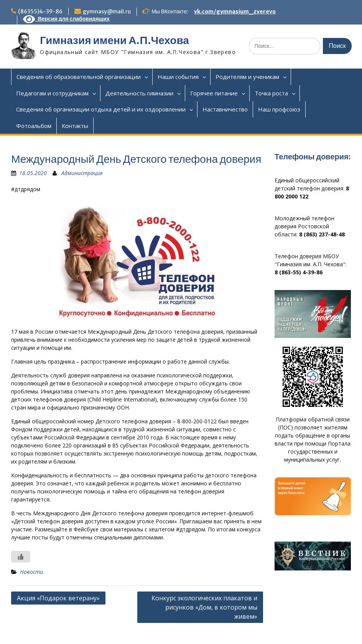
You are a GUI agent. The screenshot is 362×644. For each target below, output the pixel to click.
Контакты (75, 126)
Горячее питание (214, 93)
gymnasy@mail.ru (107, 11)
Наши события (178, 77)
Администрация (82, 173)
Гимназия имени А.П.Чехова (114, 40)
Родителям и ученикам (247, 77)
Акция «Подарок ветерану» (58, 598)
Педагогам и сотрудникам (52, 93)
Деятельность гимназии (139, 93)
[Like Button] (21, 557)
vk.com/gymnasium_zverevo (235, 11)
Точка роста (271, 93)
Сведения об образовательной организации (79, 77)
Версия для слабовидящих (66, 19)
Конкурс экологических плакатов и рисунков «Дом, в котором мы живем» (204, 607)
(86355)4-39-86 (40, 11)
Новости (31, 572)
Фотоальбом (34, 126)
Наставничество (225, 109)
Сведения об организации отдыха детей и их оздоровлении (101, 109)
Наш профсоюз (279, 109)
